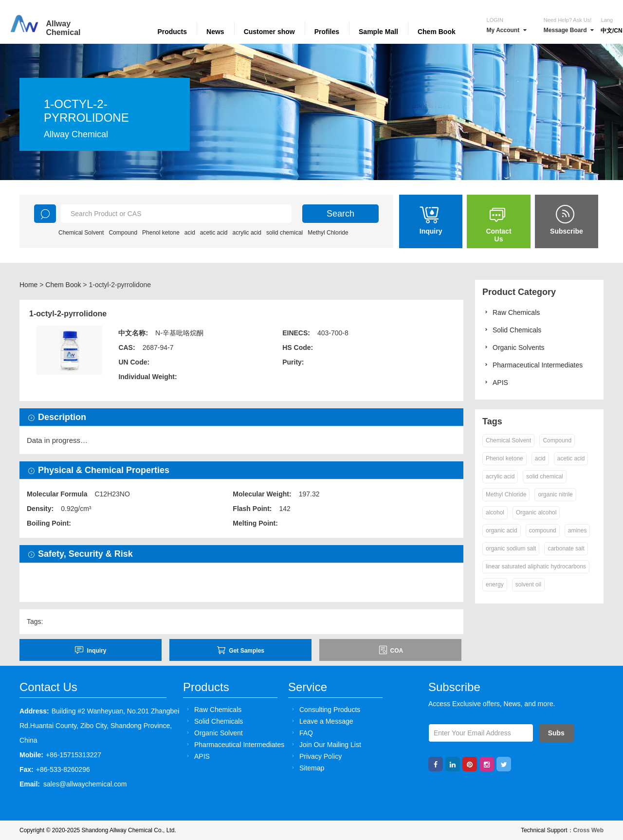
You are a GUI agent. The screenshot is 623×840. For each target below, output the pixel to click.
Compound (123, 233)
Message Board (569, 30)
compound (543, 530)
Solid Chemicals (512, 330)
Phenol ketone (161, 233)
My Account (507, 30)
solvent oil (528, 584)
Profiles (327, 32)
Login (495, 20)
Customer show (269, 32)
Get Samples (240, 650)
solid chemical (284, 233)
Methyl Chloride (328, 233)
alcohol (495, 512)
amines (577, 530)
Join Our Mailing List (325, 744)
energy (495, 584)
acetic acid (214, 233)
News (215, 32)
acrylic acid (247, 233)
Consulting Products (325, 709)
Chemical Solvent (81, 233)
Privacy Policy (315, 756)
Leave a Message (321, 721)
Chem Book (437, 32)
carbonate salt (566, 548)
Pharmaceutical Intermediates (532, 365)
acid (190, 233)
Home (28, 285)
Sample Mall (378, 32)
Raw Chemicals (511, 312)
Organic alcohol (536, 512)
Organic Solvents (513, 347)
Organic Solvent (213, 733)
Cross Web (588, 830)
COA (391, 650)
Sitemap (307, 768)
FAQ (301, 733)
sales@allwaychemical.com (85, 784)
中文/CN (612, 31)
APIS (495, 382)
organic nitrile (555, 494)
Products (172, 32)
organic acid (502, 530)
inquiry (90, 650)
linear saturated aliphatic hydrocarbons (536, 566)
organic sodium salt (511, 548)
